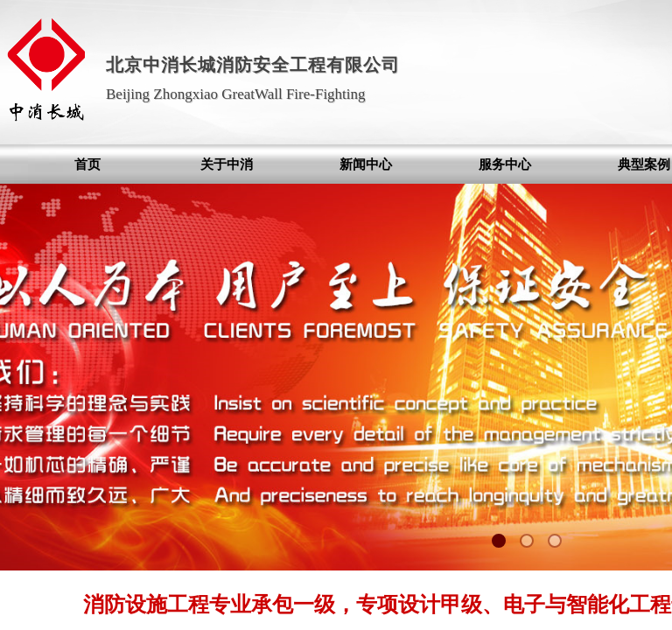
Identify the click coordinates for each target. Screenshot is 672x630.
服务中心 (505, 164)
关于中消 (227, 164)
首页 (87, 164)
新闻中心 (366, 164)
